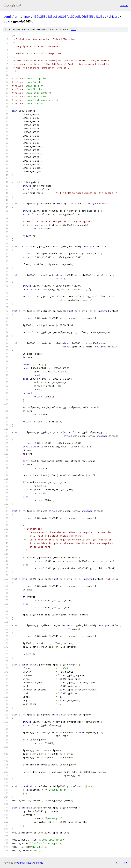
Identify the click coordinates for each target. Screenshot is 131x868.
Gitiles (21, 863)
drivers (114, 16)
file (73, 30)
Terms (39, 863)
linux (27, 16)
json (125, 863)
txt (117, 863)
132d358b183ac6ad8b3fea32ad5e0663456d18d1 (68, 16)
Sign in (124, 5)
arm (17, 16)
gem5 (8, 16)
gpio (7, 21)
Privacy (30, 863)
